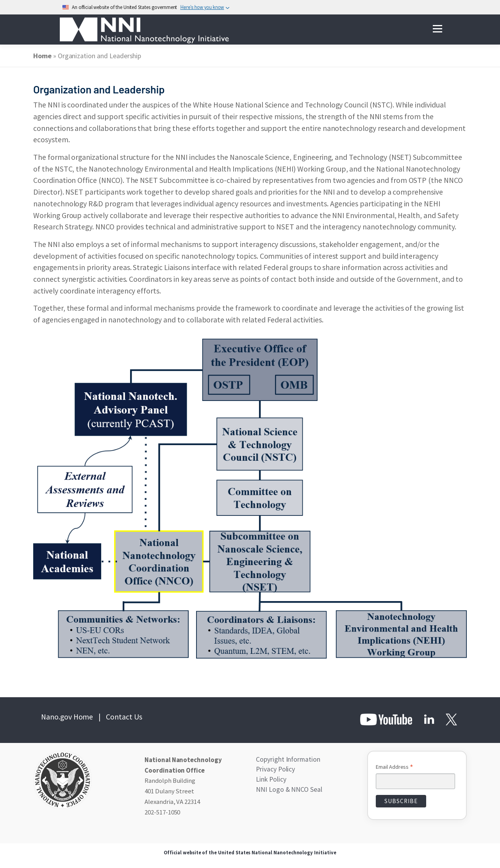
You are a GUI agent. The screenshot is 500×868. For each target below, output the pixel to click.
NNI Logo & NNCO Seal (287, 789)
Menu (437, 29)
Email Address (395, 768)
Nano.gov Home (67, 717)
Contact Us (124, 717)
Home (42, 56)
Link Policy (271, 779)
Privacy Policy (275, 769)
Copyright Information (287, 759)
